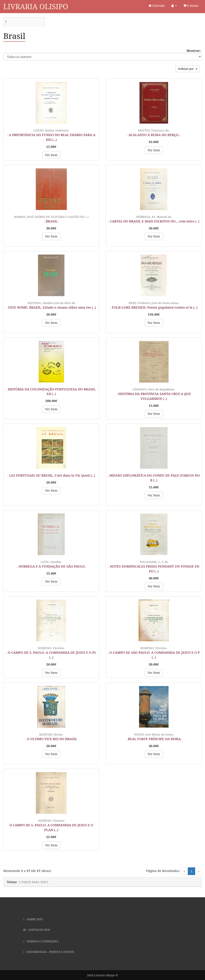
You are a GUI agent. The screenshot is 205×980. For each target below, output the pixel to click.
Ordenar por (188, 69)
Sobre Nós (33, 919)
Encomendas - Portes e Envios (49, 952)
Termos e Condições (41, 941)
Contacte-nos (37, 930)
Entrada (157, 5)
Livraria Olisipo (36, 6)
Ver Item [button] (51, 155)
